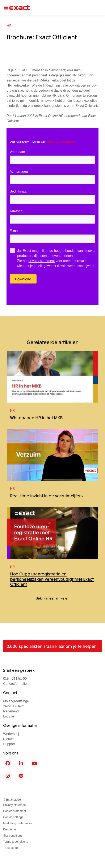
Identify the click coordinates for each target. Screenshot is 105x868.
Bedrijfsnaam (19, 191)
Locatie (9, 716)
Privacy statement (15, 805)
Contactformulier (15, 684)
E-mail (14, 231)
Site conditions (13, 835)
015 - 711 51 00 (15, 679)
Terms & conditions (16, 842)
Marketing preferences (18, 823)
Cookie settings (13, 817)
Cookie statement (15, 811)
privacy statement (41, 261)
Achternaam (19, 172)
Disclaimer (10, 829)
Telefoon (16, 211)
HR (9, 25)
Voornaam (17, 152)
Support (9, 744)
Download (23, 279)
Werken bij (11, 734)
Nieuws (9, 739)
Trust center (11, 848)
